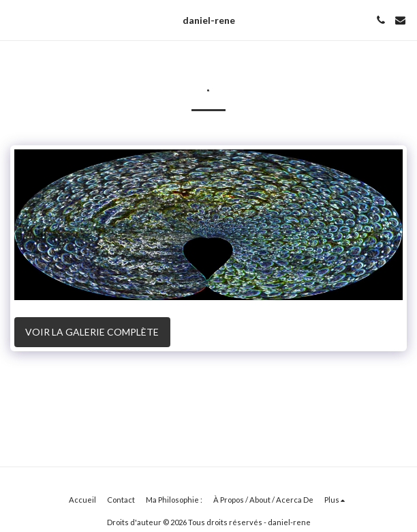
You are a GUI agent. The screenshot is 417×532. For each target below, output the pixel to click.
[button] (15, 20)
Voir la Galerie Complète (92, 332)
